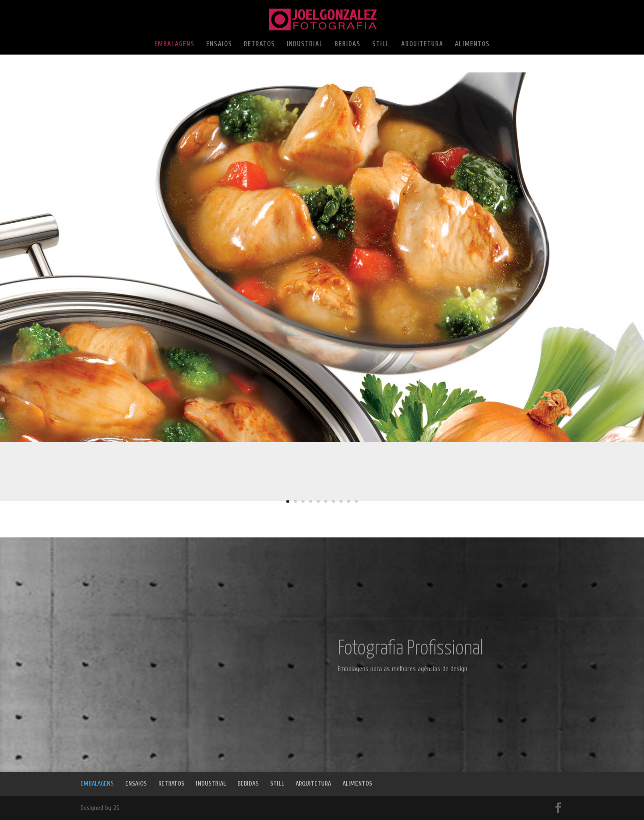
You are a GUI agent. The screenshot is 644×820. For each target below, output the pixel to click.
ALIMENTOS (472, 44)
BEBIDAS (347, 44)
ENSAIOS (219, 44)
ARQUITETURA (422, 44)
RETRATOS (259, 44)
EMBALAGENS (174, 44)
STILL (381, 44)
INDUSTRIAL (305, 44)
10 (356, 501)
